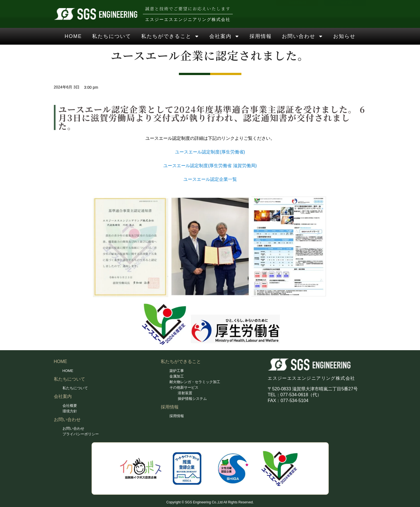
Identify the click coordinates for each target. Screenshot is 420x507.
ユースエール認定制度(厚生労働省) (210, 152)
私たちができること (170, 36)
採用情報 (261, 36)
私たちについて (112, 36)
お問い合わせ (303, 36)
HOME (73, 36)
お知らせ (344, 36)
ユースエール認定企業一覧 (210, 179)
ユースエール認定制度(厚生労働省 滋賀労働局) (210, 166)
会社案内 (224, 36)
